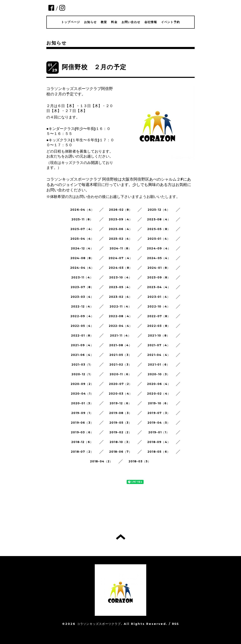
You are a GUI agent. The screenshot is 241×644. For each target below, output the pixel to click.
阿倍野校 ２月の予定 (94, 67)
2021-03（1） (82, 365)
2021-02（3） (120, 365)
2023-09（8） (159, 277)
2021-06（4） (82, 355)
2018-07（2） (82, 452)
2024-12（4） (82, 248)
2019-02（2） (121, 432)
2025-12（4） (159, 210)
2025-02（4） (121, 239)
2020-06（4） (159, 384)
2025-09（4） (120, 219)
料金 (114, 22)
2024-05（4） (159, 258)
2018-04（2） (101, 461)
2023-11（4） (82, 277)
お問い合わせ (131, 22)
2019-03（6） (82, 432)
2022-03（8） (159, 326)
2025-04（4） (82, 239)
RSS (175, 624)
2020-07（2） (121, 384)
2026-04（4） (82, 210)
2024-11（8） (121, 248)
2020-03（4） (120, 394)
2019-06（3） (82, 423)
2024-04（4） (82, 268)
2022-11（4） (120, 306)
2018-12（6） (82, 442)
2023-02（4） (121, 297)
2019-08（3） (120, 413)
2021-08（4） (121, 345)
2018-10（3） (120, 442)
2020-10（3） (159, 374)
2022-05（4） (82, 326)
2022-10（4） (159, 306)
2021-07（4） (159, 345)
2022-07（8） (159, 316)
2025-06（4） (120, 229)
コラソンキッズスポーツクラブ (99, 624)
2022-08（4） (120, 316)
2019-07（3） (159, 413)
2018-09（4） (159, 442)
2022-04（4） (121, 326)
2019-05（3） (121, 423)
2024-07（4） (120, 258)
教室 (104, 22)
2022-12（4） (82, 306)
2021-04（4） (159, 355)
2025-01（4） (159, 239)
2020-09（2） (82, 384)
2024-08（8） (82, 258)
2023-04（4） (159, 287)
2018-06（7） (121, 452)
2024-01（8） (159, 268)
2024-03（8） (120, 268)
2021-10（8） (159, 335)
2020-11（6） (120, 374)
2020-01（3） (82, 403)
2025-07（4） (82, 229)
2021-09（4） (82, 345)
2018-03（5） (140, 461)
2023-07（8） (82, 287)
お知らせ (90, 22)
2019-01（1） (159, 432)
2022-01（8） (82, 335)
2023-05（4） (121, 287)
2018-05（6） (159, 452)
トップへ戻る (121, 537)
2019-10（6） (159, 403)
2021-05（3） (120, 355)
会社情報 (151, 22)
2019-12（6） (120, 403)
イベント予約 (170, 22)
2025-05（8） (159, 229)
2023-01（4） (159, 297)
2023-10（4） (120, 277)
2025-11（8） (82, 219)
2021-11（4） (121, 335)
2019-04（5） (159, 423)
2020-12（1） (82, 374)
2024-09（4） (159, 248)
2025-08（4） (159, 219)
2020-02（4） (159, 394)
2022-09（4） (82, 316)
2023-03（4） (82, 297)
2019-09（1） (82, 413)
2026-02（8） (121, 210)
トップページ (71, 22)
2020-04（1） (82, 394)
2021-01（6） (159, 365)
